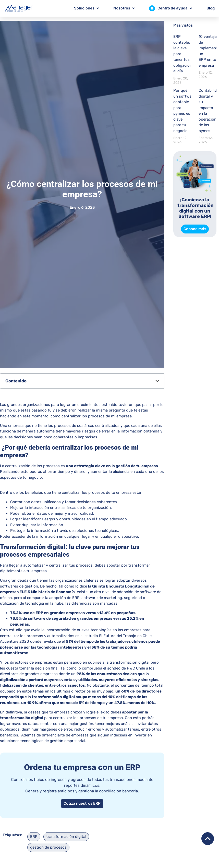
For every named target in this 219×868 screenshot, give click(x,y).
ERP (34, 837)
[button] (157, 381)
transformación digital (66, 837)
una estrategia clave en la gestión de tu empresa (112, 466)
